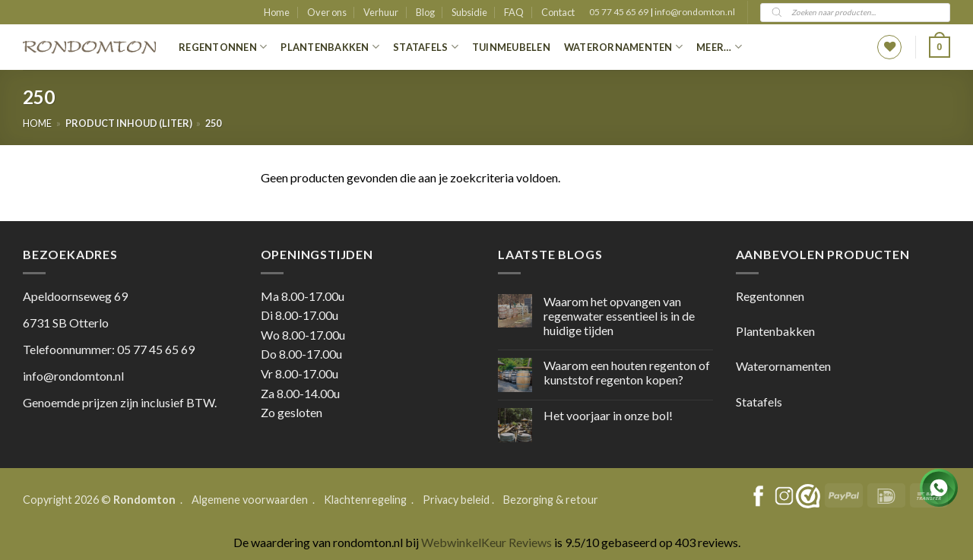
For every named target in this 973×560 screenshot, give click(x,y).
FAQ (514, 12)
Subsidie (469, 12)
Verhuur (381, 12)
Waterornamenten (623, 47)
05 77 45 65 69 (620, 12)
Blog (425, 12)
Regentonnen (223, 47)
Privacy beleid (456, 500)
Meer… (719, 47)
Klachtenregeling (365, 500)
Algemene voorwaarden (251, 500)
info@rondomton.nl (695, 12)
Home (277, 12)
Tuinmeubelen (511, 47)
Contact (558, 12)
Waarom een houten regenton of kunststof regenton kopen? (627, 372)
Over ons (327, 12)
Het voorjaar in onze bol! (608, 415)
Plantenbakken (330, 47)
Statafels (426, 47)
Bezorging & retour (551, 500)
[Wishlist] (889, 47)
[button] (940, 47)
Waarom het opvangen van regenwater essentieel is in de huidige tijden (619, 316)
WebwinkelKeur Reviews (486, 542)
